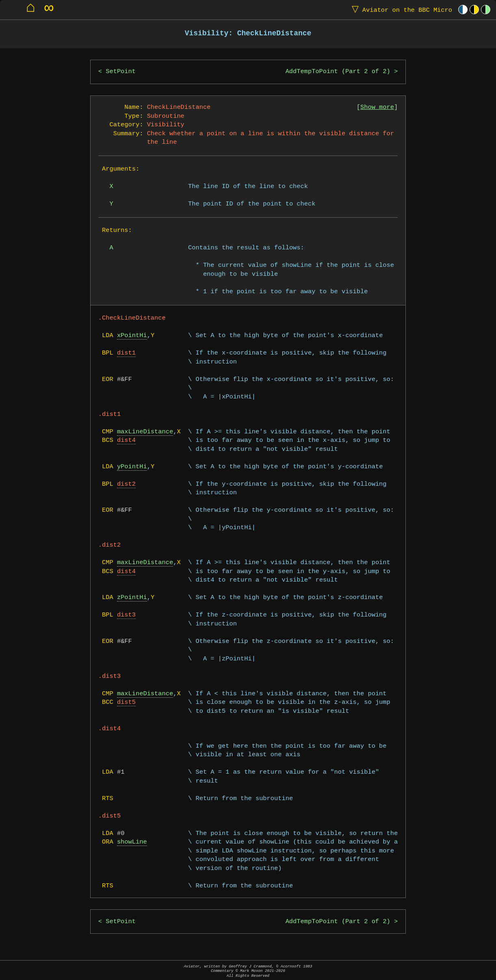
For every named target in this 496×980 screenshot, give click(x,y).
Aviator (400, 10)
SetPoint (121, 72)
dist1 (126, 353)
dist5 (126, 702)
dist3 (126, 615)
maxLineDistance (145, 432)
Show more (377, 107)
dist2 (126, 484)
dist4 (126, 440)
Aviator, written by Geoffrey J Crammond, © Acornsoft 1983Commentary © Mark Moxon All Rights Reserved (248, 971)
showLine (132, 842)
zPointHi (132, 598)
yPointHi (132, 467)
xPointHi (132, 336)
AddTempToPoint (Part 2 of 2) (338, 72)
